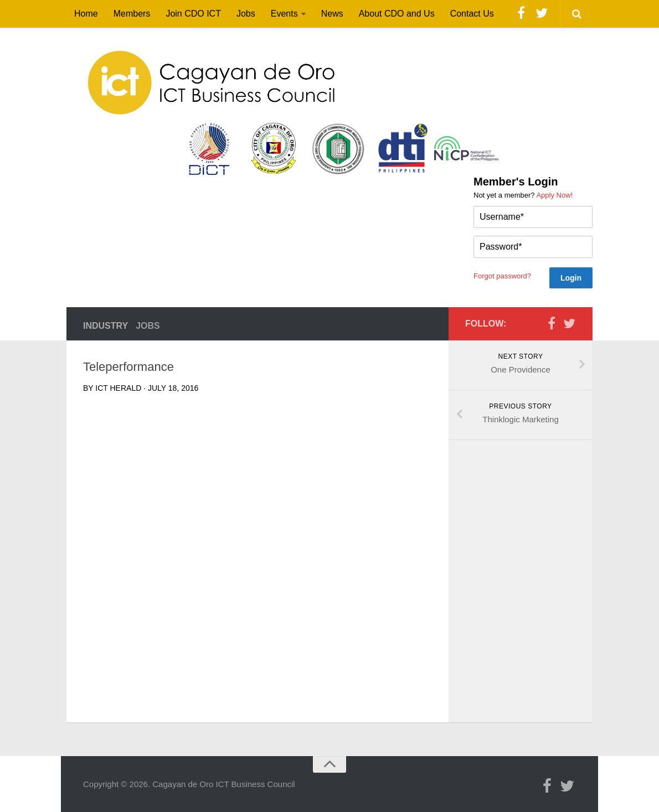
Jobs (246, 14)
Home (86, 14)
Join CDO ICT (193, 14)
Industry (105, 326)
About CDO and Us (397, 14)
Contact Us (472, 14)
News (332, 14)
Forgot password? (502, 276)
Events (284, 14)
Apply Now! (554, 195)
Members (132, 14)
